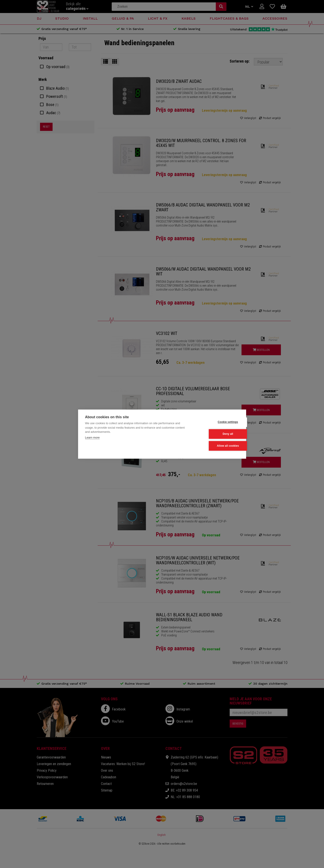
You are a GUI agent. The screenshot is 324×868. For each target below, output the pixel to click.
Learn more (92, 438)
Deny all (217, 434)
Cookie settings (217, 422)
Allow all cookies (217, 446)
